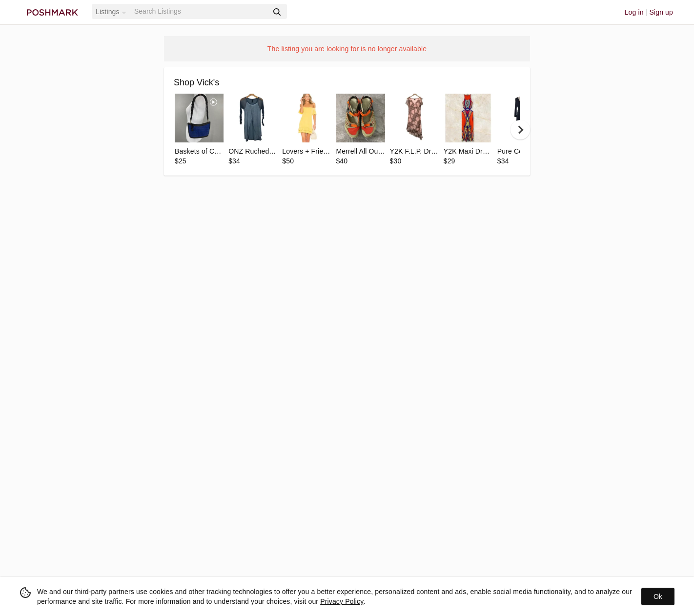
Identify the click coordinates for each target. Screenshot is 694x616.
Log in (634, 12)
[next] (520, 130)
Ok (658, 596)
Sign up (661, 12)
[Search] (200, 11)
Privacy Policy (342, 601)
